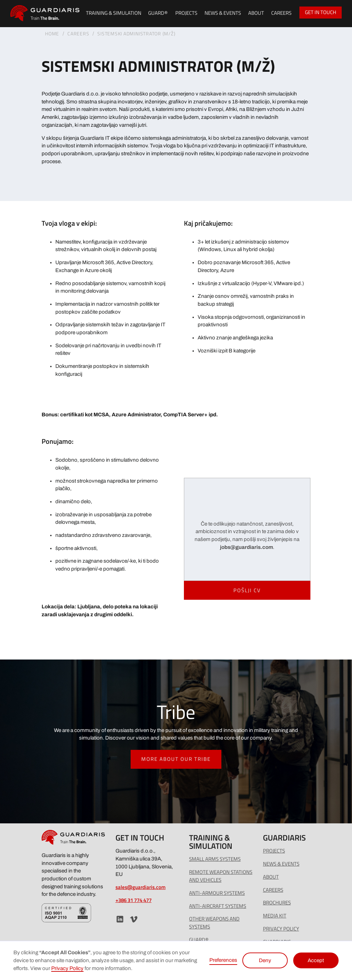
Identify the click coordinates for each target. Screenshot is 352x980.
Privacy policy (281, 929)
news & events (223, 13)
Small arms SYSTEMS (215, 859)
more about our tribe (176, 759)
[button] (112, 14)
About (256, 13)
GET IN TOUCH (321, 12)
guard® (158, 13)
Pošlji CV (247, 590)
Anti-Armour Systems (217, 893)
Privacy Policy (67, 968)
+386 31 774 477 (134, 900)
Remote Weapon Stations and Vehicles (221, 876)
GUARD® (199, 940)
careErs (78, 34)
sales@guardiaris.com (141, 887)
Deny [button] (265, 960)
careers (273, 890)
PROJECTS (186, 13)
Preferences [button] (223, 960)
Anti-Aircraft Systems (218, 906)
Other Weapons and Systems (214, 923)
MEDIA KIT (275, 916)
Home (52, 34)
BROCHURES (277, 903)
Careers (281, 13)
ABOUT (271, 877)
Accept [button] (316, 960)
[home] (45, 13)
